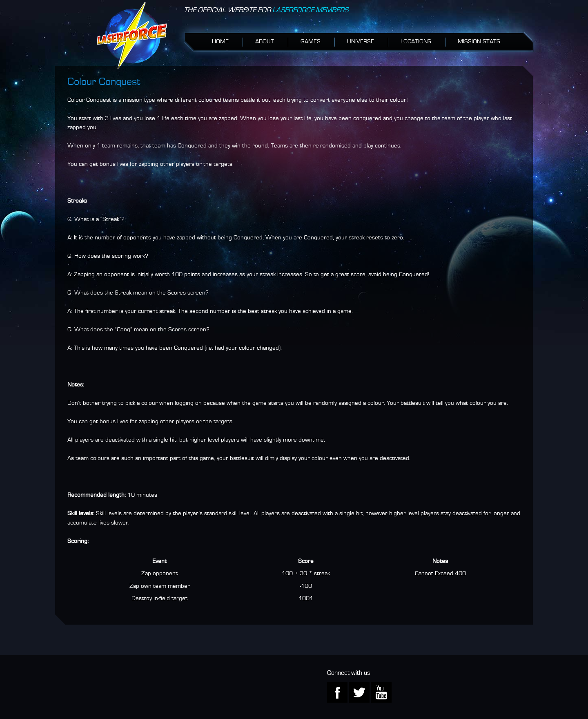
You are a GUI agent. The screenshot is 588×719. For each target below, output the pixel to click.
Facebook (337, 692)
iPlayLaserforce (132, 36)
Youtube (381, 692)
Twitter (359, 692)
